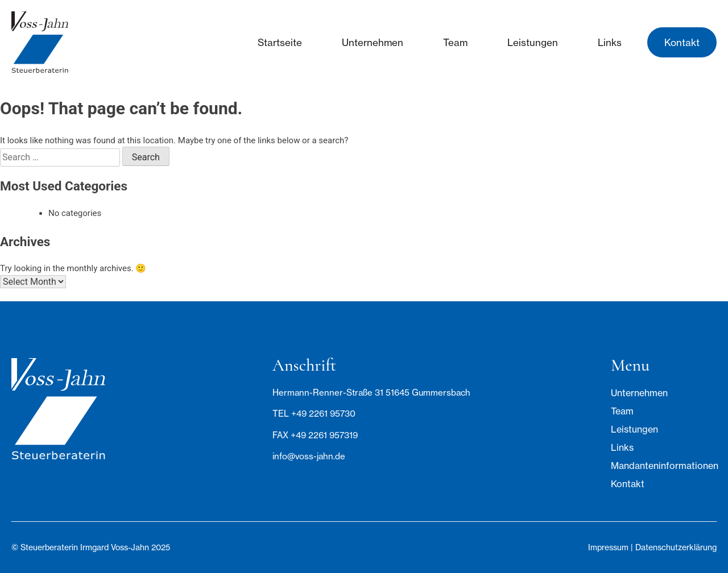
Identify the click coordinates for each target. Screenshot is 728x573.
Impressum (608, 547)
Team (455, 42)
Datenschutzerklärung (676, 547)
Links (610, 42)
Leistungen (533, 42)
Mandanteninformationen (664, 466)
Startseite (280, 42)
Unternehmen (373, 42)
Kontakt (682, 42)
